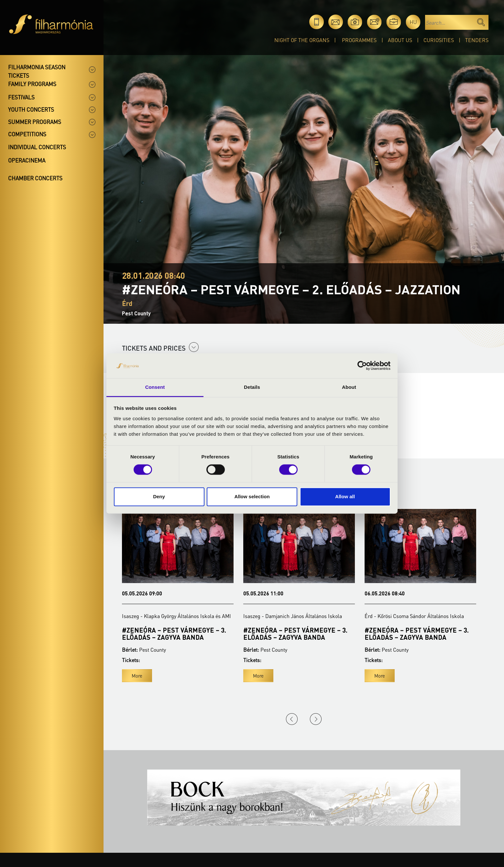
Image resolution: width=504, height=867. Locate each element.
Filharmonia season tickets (37, 71)
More (137, 676)
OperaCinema (27, 160)
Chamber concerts (35, 178)
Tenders (477, 40)
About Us (400, 40)
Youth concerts (31, 109)
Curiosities (439, 40)
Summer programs (35, 122)
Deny (159, 496)
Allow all (345, 496)
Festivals (21, 97)
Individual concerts (37, 147)
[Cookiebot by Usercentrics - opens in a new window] (362, 366)
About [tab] (349, 387)
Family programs (32, 84)
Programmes (359, 40)
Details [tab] (252, 387)
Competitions (27, 134)
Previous (292, 719)
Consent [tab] (155, 387)
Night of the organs (302, 40)
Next (316, 719)
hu (413, 22)
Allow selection (252, 496)
